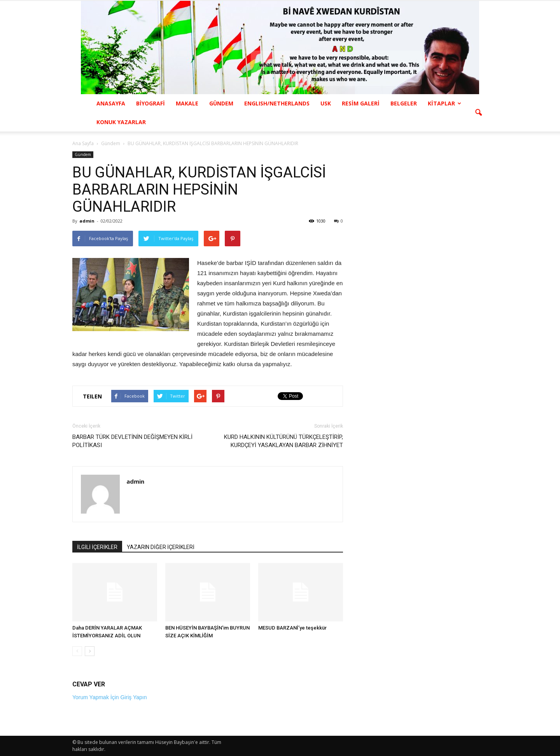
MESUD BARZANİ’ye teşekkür (292, 628)
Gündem (83, 154)
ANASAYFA (111, 103)
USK (326, 103)
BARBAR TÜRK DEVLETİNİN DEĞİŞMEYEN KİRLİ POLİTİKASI (132, 441)
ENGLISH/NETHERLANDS (277, 103)
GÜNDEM (221, 103)
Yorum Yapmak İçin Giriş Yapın (109, 697)
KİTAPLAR (444, 103)
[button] (478, 113)
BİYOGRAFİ (150, 103)
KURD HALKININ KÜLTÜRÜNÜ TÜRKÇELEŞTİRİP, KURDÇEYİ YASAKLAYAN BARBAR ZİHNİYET (283, 441)
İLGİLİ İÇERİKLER (97, 547)
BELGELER (404, 103)
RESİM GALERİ (361, 103)
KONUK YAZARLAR (121, 122)
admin (87, 221)
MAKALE (187, 103)
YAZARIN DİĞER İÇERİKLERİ (161, 547)
